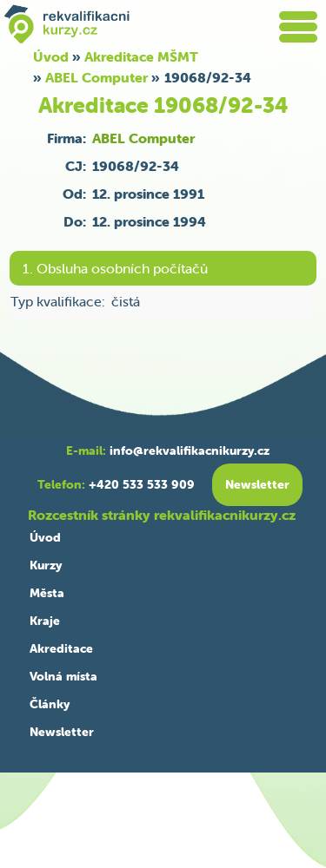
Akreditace (61, 648)
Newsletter (62, 732)
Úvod (45, 537)
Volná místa (63, 676)
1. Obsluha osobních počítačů (115, 268)
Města (47, 593)
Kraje (45, 621)
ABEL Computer (96, 77)
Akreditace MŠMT (141, 56)
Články (50, 704)
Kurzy (46, 565)
